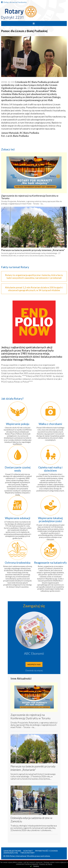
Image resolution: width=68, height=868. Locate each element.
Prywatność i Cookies (46, 851)
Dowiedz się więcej (34, 670)
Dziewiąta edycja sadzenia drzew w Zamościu (31, 820)
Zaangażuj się (11, 853)
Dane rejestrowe (12, 851)
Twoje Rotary (27, 853)
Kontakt (28, 851)
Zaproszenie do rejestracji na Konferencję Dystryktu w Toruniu (30, 197)
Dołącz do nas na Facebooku (14, 2)
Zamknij (36, 866)
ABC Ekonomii (34, 653)
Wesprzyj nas (34, 664)
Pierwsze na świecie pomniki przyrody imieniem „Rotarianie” (33, 250)
